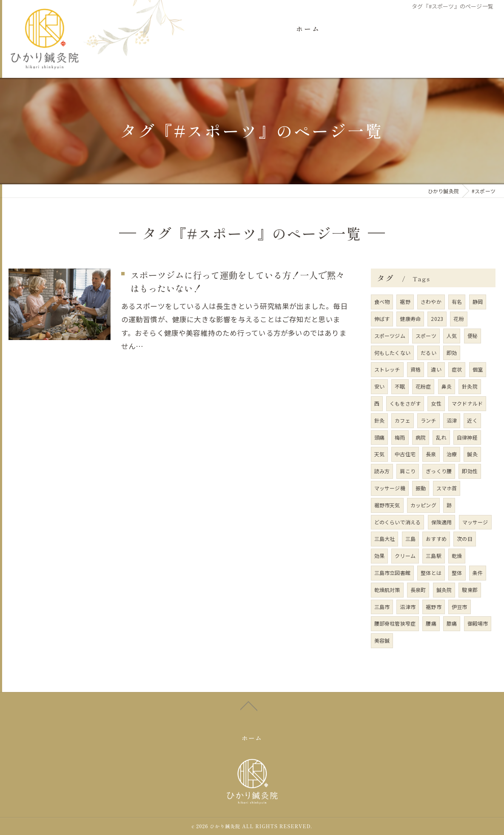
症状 (457, 370)
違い (436, 370)
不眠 (400, 386)
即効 (452, 353)
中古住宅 (405, 454)
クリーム (405, 556)
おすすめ (436, 539)
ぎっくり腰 (439, 471)
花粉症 (423, 386)
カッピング (423, 505)
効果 (379, 556)
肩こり (408, 471)
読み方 (382, 471)
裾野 (405, 302)
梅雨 (400, 437)
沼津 (452, 420)
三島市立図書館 (392, 573)
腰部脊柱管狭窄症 (395, 624)
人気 (452, 336)
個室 (478, 370)
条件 (478, 573)
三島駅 (434, 556)
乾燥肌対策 (387, 590)
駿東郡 (470, 590)
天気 (379, 454)
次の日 (465, 539)
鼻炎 (447, 386)
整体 (457, 573)
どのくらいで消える (398, 522)
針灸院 (470, 386)
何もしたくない (392, 353)
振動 (421, 488)
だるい (429, 353)
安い (379, 386)
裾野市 (434, 607)
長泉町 (418, 590)
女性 (436, 403)
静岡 (478, 302)
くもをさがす (405, 403)
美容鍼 (382, 640)
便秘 (473, 336)
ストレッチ (387, 370)
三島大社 (385, 539)
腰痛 (431, 624)
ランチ (429, 420)
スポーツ (426, 336)
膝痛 (452, 624)
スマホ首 (447, 488)
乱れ (441, 437)
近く (472, 420)
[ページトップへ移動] (249, 718)
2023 (437, 319)
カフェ (403, 420)
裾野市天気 (387, 505)
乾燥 (457, 556)
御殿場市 (478, 624)
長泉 (431, 454)
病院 (421, 437)
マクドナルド (467, 403)
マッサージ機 (390, 488)
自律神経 (467, 437)
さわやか (431, 302)
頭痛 (379, 437)
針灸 (379, 420)
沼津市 (408, 607)
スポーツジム (390, 336)
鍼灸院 (444, 590)
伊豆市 (460, 607)
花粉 (458, 319)
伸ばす (382, 319)
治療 (452, 454)
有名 (457, 302)
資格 (416, 370)
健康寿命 (410, 319)
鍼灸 (472, 454)
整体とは (431, 573)
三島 (410, 539)
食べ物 (382, 302)
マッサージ (475, 522)
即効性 (470, 471)
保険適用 (442, 522)
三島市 (382, 607)
